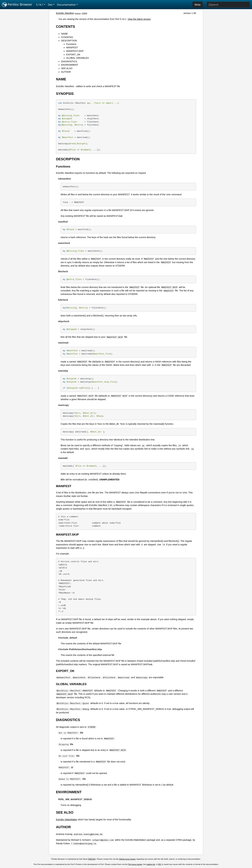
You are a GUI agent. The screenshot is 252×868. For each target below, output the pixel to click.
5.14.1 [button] (40, 5)
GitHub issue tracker (127, 859)
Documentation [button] (66, 5)
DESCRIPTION (69, 41)
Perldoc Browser (17, 5)
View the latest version (139, 19)
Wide (198, 5)
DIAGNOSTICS (69, 61)
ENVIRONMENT (70, 65)
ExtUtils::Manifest (65, 13)
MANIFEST (72, 47)
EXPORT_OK (73, 55)
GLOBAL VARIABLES (77, 58)
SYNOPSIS (67, 37)
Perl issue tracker (135, 864)
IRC (160, 864)
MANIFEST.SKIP (75, 51)
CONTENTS (65, 27)
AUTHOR (66, 72)
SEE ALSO (67, 68)
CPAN (84, 13)
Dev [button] (50, 5)
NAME (64, 34)
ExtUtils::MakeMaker (67, 820)
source (78, 13)
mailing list (151, 864)
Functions (71, 44)
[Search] (228, 5)
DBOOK (92, 859)
